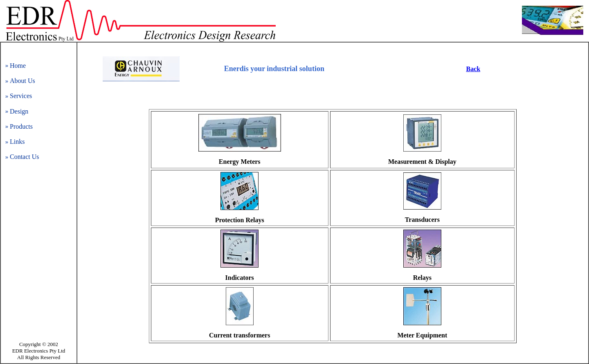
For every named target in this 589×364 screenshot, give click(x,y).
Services (21, 96)
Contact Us (25, 157)
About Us (22, 81)
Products (21, 126)
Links (17, 142)
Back (473, 69)
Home (18, 66)
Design (19, 111)
